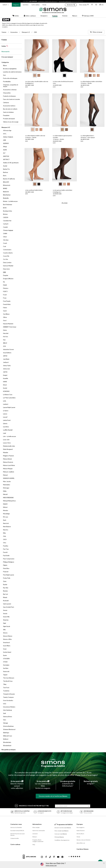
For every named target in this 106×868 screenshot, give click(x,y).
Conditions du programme (62, 840)
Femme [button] (55, 16)
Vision (44, 5)
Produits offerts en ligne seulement (38, 841)
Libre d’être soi (81, 843)
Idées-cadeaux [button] (30, 16)
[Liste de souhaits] (92, 5)
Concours (61, 834)
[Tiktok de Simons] (50, 857)
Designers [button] (44, 16)
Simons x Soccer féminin (83, 840)
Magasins (16, 5)
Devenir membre (63, 828)
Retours (35, 837)
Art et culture (80, 834)
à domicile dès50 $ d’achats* (68, 784)
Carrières (26, 5)
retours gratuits (65, 1)
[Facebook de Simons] (46, 857)
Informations (37, 824)
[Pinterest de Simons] (54, 857)
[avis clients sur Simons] (74, 857)
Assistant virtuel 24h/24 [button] (17, 831)
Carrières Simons (83, 849)
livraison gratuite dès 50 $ (47, 1)
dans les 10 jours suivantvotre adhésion (17, 785)
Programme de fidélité (53, 766)
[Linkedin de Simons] (62, 857)
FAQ (34, 845)
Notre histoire (81, 831)
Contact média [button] (15, 838)
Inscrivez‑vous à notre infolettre (32, 806)
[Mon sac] (101, 5)
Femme (4, 40)
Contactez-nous (16, 824)
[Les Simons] (53, 762)
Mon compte (84, 5)
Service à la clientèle (16, 827)
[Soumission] (89, 806)
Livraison (35, 834)
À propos (80, 824)
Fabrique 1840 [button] (88, 16)
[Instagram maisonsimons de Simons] (42, 857)
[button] (71, 5)
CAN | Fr (5, 5)
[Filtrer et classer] (96, 32)
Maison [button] (75, 16)
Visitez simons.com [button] (51, 865)
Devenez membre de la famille (53, 796)
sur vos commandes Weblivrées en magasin (43, 785)
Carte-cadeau (35, 5)
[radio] (35, 75)
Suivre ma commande (39, 831)
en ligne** (91, 782)
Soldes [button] (16, 16)
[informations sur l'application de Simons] (30, 858)
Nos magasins (81, 827)
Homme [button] (65, 16)
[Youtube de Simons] (58, 857)
